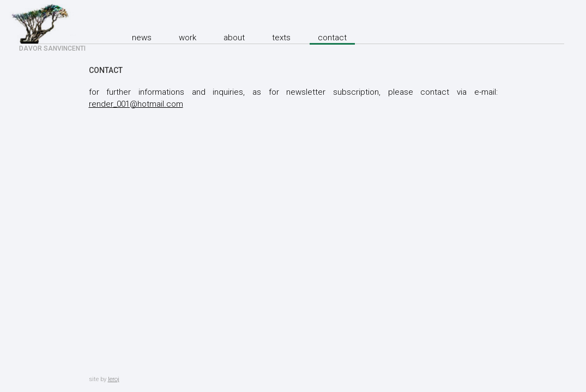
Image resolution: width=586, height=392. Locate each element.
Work (188, 38)
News (142, 38)
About (234, 38)
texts (281, 38)
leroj (114, 379)
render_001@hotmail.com (136, 104)
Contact (332, 38)
